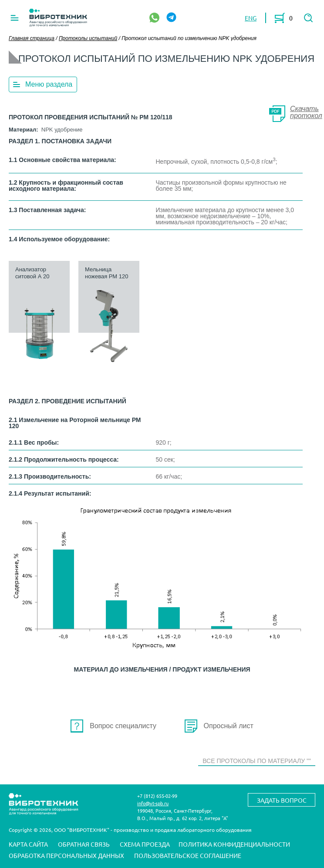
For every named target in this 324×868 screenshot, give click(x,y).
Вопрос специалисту (123, 726)
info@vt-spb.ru (153, 803)
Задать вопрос (282, 800)
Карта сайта (28, 844)
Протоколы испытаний (88, 38)
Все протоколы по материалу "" (257, 761)
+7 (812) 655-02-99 (157, 796)
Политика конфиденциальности (234, 844)
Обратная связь (84, 844)
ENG (251, 18)
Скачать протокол (306, 112)
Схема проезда (145, 844)
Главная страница (32, 38)
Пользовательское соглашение (188, 856)
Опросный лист (229, 726)
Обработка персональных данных (66, 856)
